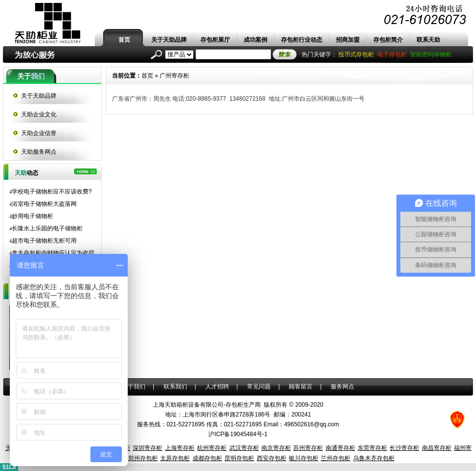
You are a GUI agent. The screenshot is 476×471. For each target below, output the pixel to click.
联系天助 (428, 40)
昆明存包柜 (239, 458)
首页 (124, 40)
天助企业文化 (39, 114)
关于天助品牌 (169, 40)
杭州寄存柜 (212, 448)
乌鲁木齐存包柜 (374, 458)
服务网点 (342, 387)
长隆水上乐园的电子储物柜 (46, 228)
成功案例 (255, 40)
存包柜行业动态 (302, 40)
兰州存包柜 (336, 458)
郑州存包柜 (143, 458)
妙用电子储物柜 (31, 216)
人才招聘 (217, 387)
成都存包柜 (207, 458)
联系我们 (175, 387)
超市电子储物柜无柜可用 (43, 241)
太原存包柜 (175, 458)
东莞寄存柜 (372, 448)
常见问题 (259, 387)
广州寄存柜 (174, 76)
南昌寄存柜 (437, 448)
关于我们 (134, 387)
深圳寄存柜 (147, 448)
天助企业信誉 (39, 133)
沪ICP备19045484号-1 (238, 434)
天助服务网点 (39, 152)
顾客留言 (301, 387)
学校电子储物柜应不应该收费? (51, 192)
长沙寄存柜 (404, 448)
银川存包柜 (304, 458)
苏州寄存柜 (308, 448)
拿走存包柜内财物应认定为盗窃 (52, 253)
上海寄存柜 (180, 448)
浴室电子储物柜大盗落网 (43, 204)
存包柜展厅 (215, 40)
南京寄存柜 (276, 448)
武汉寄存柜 (244, 448)
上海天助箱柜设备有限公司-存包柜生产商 (207, 405)
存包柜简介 (388, 40)
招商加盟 (348, 40)
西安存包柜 (272, 458)
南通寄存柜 (340, 448)
